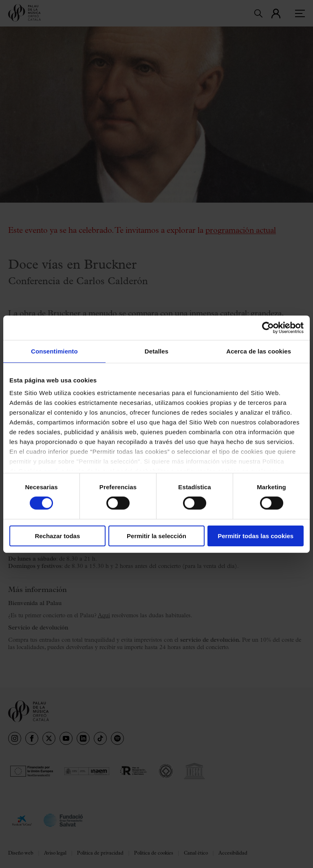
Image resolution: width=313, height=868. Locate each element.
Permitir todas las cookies (256, 536)
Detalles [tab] (156, 351)
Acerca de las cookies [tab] (259, 351)
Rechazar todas (57, 536)
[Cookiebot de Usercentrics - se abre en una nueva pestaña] (268, 327)
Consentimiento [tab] (54, 351)
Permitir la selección (156, 536)
